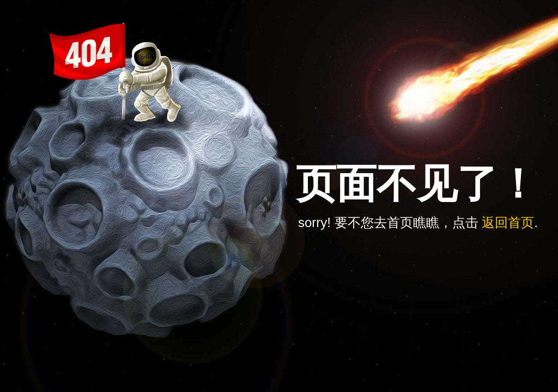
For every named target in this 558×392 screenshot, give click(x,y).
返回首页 (508, 222)
